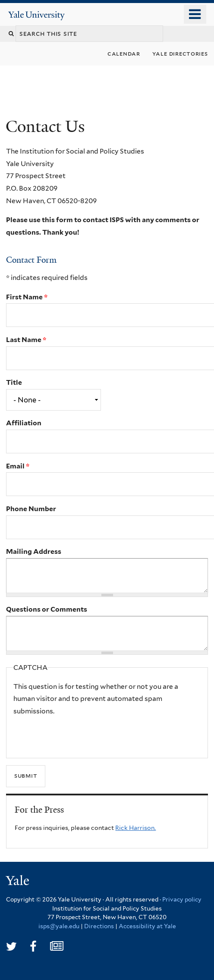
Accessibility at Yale (147, 926)
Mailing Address (34, 551)
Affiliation (24, 423)
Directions (99, 926)
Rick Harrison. (135, 828)
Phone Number (31, 509)
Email (18, 466)
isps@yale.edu (59, 926)
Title (14, 382)
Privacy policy (182, 899)
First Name (27, 297)
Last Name (26, 340)
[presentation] (79, 735)
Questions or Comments (47, 609)
